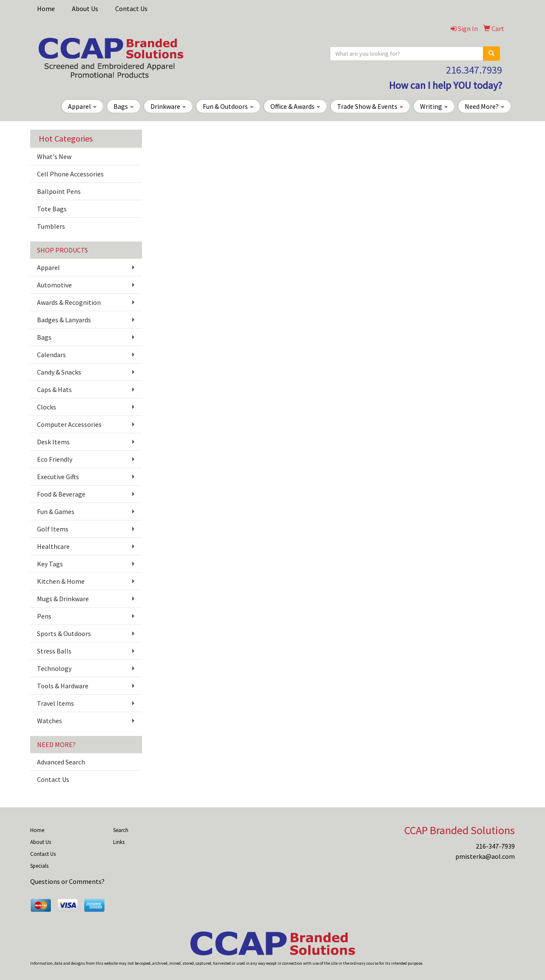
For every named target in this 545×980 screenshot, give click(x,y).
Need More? (484, 106)
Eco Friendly (55, 459)
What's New (54, 156)
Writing (434, 106)
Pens (44, 616)
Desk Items (53, 442)
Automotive (54, 285)
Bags (123, 106)
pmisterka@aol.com (485, 856)
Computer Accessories (69, 424)
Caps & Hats (54, 389)
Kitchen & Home (61, 581)
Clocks (47, 407)
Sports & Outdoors (64, 633)
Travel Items (55, 703)
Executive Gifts (58, 477)
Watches (50, 721)
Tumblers (51, 226)
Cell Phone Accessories (70, 174)
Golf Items (53, 529)
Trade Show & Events (370, 106)
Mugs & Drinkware (63, 599)
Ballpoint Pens (59, 191)
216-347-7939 (495, 846)
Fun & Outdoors (228, 106)
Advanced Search (61, 762)
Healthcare (53, 546)
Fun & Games (56, 511)
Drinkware (168, 106)
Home (46, 9)
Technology (54, 668)
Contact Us (131, 9)
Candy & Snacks (59, 372)
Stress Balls (54, 651)
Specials (39, 866)
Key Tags (50, 564)
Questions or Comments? (67, 881)
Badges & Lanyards (64, 320)
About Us (85, 9)
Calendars (51, 355)
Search (121, 830)
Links (119, 842)
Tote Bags (52, 209)
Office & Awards (295, 106)
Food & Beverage (61, 494)
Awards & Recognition (69, 302)
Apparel (82, 106)
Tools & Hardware (63, 686)
